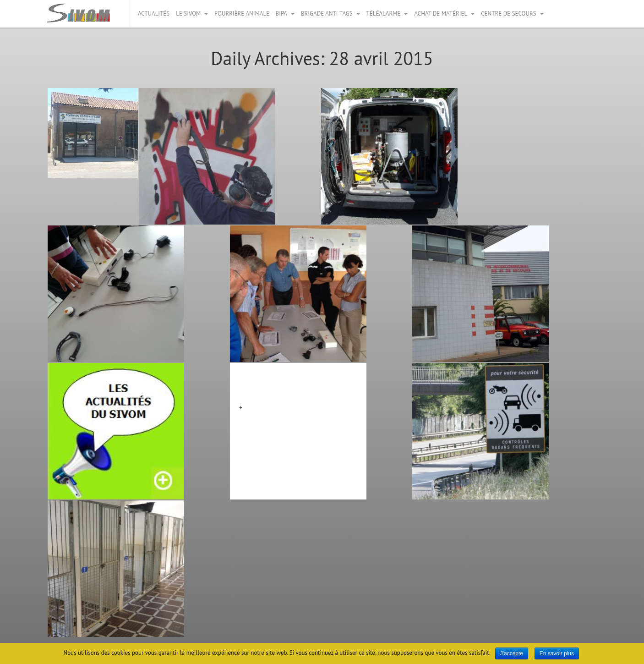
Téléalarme (384, 14)
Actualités (154, 14)
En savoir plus (557, 653)
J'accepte (512, 653)
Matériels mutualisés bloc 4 (289, 383)
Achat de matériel (441, 14)
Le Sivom (188, 14)
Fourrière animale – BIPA (251, 14)
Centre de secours (508, 14)
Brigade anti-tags (327, 14)
